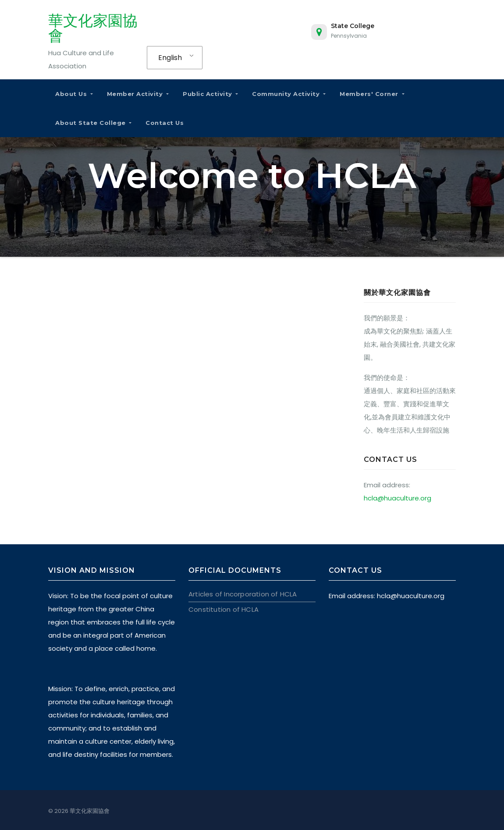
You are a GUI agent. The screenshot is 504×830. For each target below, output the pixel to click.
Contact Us (165, 123)
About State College (93, 123)
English (170, 58)
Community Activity (289, 94)
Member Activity (138, 94)
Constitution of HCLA (223, 609)
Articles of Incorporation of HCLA (242, 594)
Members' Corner (372, 94)
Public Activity (210, 94)
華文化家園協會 (93, 28)
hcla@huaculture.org (398, 498)
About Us (74, 94)
